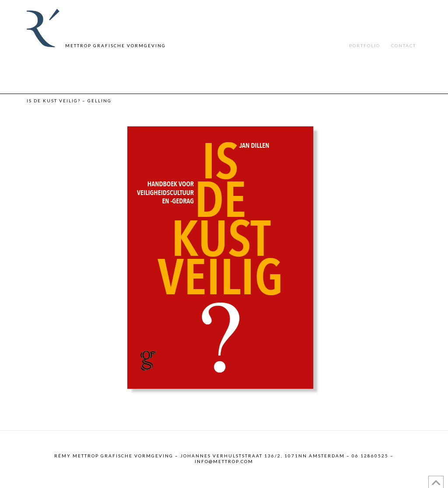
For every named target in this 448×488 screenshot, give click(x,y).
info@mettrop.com (224, 461)
